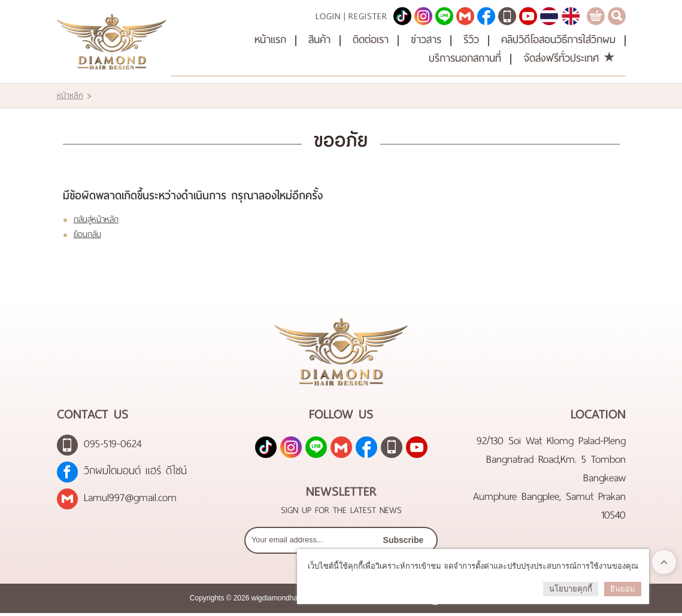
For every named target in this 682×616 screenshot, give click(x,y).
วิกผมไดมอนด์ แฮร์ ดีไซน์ (135, 473)
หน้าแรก (270, 39)
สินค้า (319, 39)
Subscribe (403, 543)
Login (328, 15)
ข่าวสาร (426, 39)
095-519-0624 (113, 446)
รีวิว (471, 39)
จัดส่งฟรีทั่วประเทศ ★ (569, 57)
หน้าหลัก (70, 94)
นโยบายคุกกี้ (571, 589)
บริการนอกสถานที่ (465, 57)
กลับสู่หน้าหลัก (96, 218)
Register (368, 15)
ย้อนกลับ (87, 233)
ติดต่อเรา (371, 39)
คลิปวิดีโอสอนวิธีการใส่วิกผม (558, 39)
